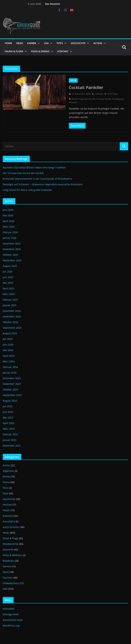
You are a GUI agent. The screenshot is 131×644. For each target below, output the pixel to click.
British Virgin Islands (81, 99)
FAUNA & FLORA (14, 51)
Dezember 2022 (12, 446)
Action (6, 465)
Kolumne (8, 516)
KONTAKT (63, 51)
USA (46, 43)
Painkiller (73, 102)
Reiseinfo (8, 550)
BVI (93, 99)
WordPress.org (11, 626)
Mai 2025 (8, 283)
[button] (38, 43)
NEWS (20, 43)
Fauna (6, 482)
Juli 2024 (8, 339)
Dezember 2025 (12, 243)
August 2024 (10, 333)
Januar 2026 (10, 238)
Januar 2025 (10, 305)
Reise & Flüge (10, 538)
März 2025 (9, 294)
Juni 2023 (8, 412)
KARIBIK (32, 43)
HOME (8, 43)
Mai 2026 (8, 215)
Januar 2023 (10, 440)
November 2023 (12, 384)
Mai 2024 (8, 350)
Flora (6, 488)
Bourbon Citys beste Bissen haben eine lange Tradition (34, 167)
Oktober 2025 (10, 255)
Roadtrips (8, 561)
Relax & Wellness (12, 555)
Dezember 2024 (12, 311)
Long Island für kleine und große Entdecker (27, 190)
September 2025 (12, 260)
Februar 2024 (10, 367)
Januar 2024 (10, 373)
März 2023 (9, 429)
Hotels (6, 510)
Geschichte (9, 499)
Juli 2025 (8, 272)
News (6, 533)
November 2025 (12, 249)
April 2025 (9, 288)
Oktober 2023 (10, 389)
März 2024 (9, 361)
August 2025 (10, 266)
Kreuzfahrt (9, 521)
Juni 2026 (8, 210)
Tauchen (8, 578)
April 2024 (9, 356)
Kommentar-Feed (13, 620)
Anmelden (9, 609)
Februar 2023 (10, 434)
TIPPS (60, 43)
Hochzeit (8, 505)
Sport (6, 572)
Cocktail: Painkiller (86, 87)
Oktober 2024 (10, 322)
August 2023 (10, 401)
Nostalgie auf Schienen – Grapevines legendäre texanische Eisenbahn (43, 184)
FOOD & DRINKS (40, 51)
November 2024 (12, 316)
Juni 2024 (8, 345)
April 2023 (9, 423)
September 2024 (12, 328)
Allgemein (8, 471)
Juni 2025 (8, 277)
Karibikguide (118, 99)
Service (7, 566)
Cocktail (100, 99)
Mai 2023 (8, 418)
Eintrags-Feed (11, 614)
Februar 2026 (10, 232)
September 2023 (12, 395)
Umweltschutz (11, 583)
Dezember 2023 (12, 378)
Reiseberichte (11, 544)
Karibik (108, 99)
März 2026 (9, 227)
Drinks (73, 80)
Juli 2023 (8, 406)
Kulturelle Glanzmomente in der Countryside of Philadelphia (37, 179)
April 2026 (9, 221)
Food (5, 493)
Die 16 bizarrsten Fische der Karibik (23, 173)
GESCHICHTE (78, 43)
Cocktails (99, 94)
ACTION (98, 43)
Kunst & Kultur (11, 527)
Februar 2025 (10, 300)
